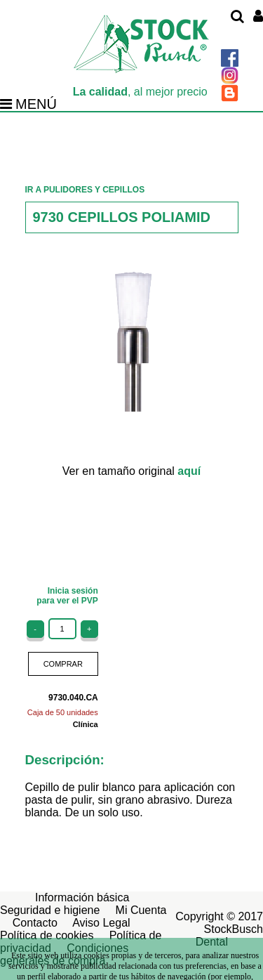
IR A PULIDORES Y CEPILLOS (85, 190)
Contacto (35, 923)
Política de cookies (47, 935)
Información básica (82, 897)
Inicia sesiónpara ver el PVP (67, 596)
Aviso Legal (101, 923)
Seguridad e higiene (50, 910)
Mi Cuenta (141, 910)
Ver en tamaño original (131, 471)
